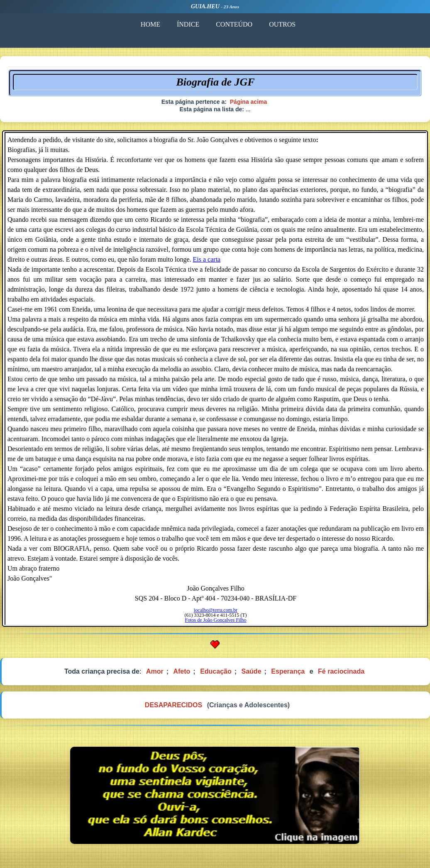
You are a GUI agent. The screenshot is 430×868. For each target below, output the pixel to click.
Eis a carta (207, 259)
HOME (150, 24)
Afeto (182, 671)
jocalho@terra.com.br (216, 610)
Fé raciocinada (341, 671)
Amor (155, 671)
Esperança (288, 671)
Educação (216, 671)
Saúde (252, 671)
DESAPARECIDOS (173, 705)
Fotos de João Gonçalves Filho (216, 620)
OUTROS (282, 24)
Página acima (249, 102)
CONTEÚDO (234, 24)
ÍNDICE (188, 24)
